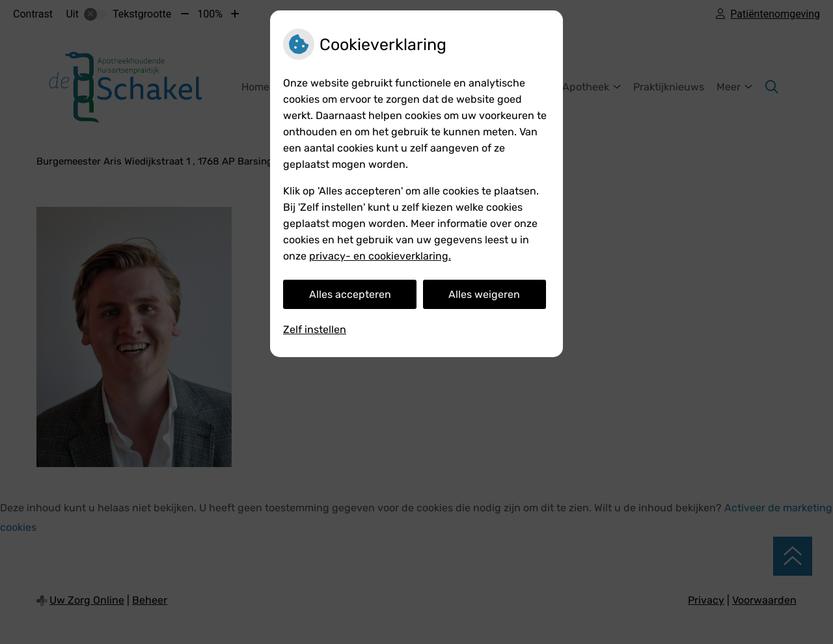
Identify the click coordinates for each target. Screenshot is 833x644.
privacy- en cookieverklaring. (380, 256)
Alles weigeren (484, 294)
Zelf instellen (315, 329)
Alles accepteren (350, 294)
